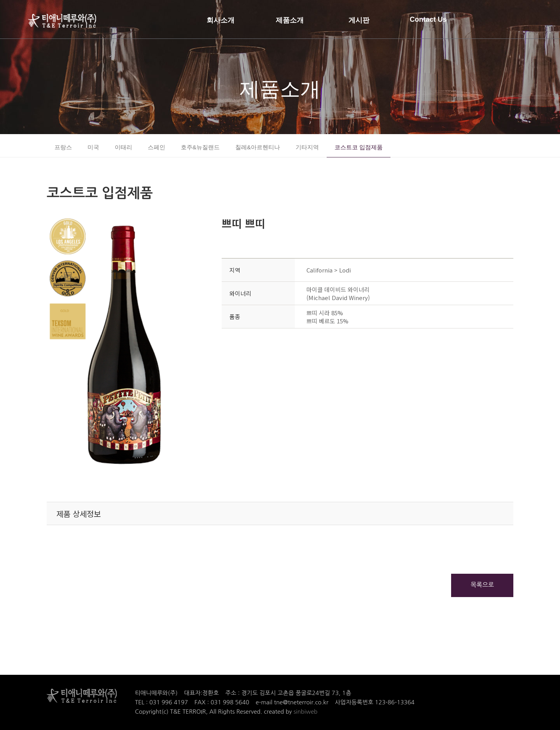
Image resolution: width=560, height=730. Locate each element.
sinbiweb (306, 712)
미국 (93, 147)
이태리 (123, 147)
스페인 (157, 147)
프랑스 (63, 147)
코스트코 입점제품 (359, 147)
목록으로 (482, 585)
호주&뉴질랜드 (200, 147)
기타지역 (307, 147)
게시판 (359, 20)
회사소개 (220, 20)
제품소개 (290, 20)
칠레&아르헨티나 (258, 147)
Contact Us (428, 19)
